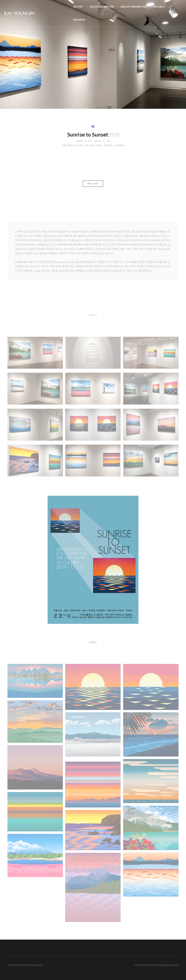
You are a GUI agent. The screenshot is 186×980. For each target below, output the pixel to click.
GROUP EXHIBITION (129, 7)
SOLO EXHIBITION (97, 7)
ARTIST (73, 7)
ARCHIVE (173, 7)
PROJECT (155, 7)
